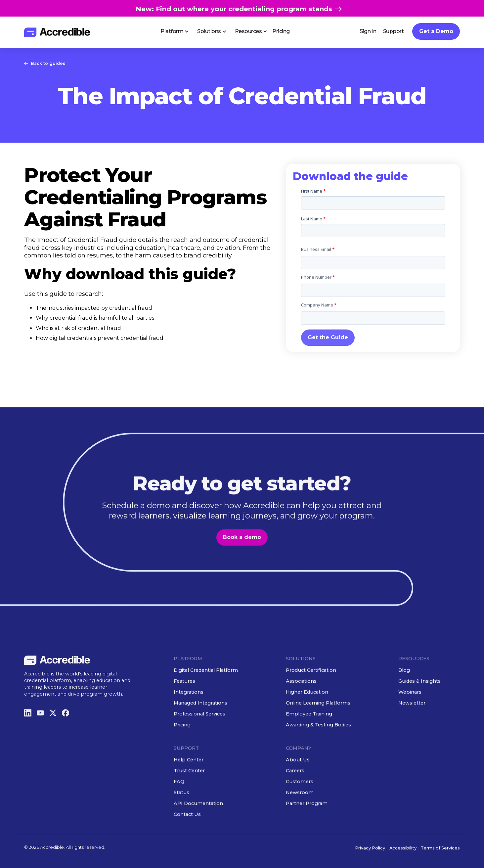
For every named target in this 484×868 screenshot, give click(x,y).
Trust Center (189, 795)
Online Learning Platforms (318, 727)
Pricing (281, 31)
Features (184, 705)
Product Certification (311, 694)
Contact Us (187, 838)
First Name (313, 191)
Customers (300, 805)
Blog (404, 694)
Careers (295, 795)
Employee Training (309, 738)
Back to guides (48, 63)
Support (394, 31)
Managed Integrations (200, 727)
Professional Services (199, 738)
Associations (302, 705)
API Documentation (198, 827)
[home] (57, 32)
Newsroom (300, 816)
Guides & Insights (419, 705)
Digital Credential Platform (206, 694)
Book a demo (242, 561)
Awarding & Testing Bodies (319, 749)
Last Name (313, 219)
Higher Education (307, 716)
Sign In (368, 31)
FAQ (179, 805)
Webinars (410, 716)
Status (181, 816)
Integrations (189, 716)
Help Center (189, 784)
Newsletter (412, 727)
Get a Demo (436, 31)
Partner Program (307, 827)
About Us (298, 784)
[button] (172, 31)
